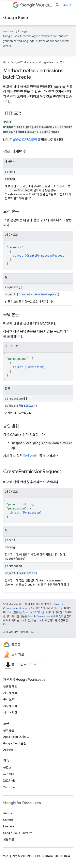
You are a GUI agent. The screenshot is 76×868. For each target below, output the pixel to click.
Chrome (8, 820)
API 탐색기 (10, 750)
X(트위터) (9, 781)
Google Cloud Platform (18, 833)
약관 (6, 856)
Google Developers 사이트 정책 (46, 616)
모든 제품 (9, 839)
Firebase (9, 826)
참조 (62, 62)
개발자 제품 (10, 693)
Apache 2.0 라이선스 (34, 612)
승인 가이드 (31, 456)
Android (8, 813)
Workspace (36, 5)
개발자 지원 (10, 706)
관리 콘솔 (9, 730)
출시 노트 (9, 700)
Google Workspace (22, 62)
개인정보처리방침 (23, 856)
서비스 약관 (10, 713)
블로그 (7, 768)
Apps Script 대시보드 (16, 737)
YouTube (9, 787)
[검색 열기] (58, 5)
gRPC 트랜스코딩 (25, 140)
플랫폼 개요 (10, 686)
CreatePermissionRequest (45, 255)
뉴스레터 (9, 774)
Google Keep (16, 18)
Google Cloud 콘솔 (15, 743)
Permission (35, 367)
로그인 (67, 5)
